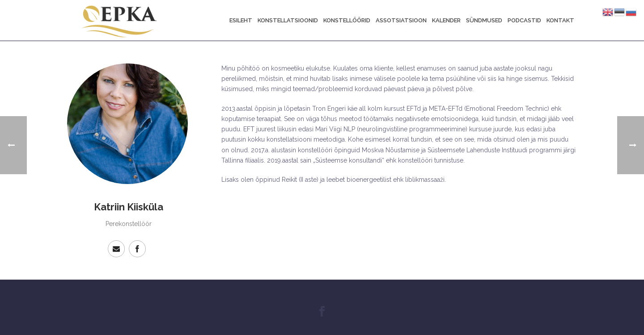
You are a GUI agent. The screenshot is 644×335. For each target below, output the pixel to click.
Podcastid (524, 20)
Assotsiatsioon (401, 20)
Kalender (446, 20)
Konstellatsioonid (288, 20)
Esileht (241, 20)
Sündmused (484, 20)
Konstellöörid (347, 20)
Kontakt (560, 20)
